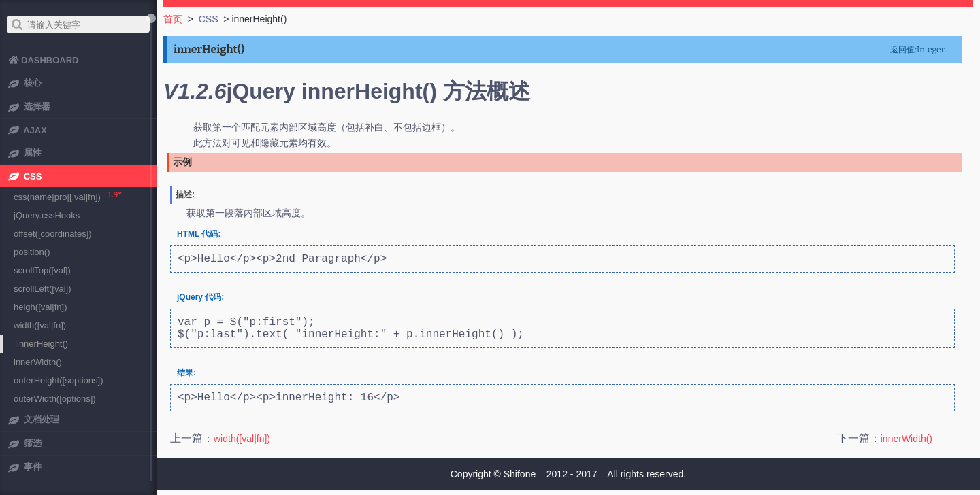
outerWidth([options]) (55, 399)
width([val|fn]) (242, 449)
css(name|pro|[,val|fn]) (57, 197)
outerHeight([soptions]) (59, 380)
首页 (173, 19)
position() (32, 252)
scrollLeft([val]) (43, 289)
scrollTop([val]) (42, 270)
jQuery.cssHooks (47, 215)
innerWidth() (906, 449)
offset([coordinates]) (53, 234)
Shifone (520, 479)
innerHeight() (43, 344)
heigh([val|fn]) (40, 307)
